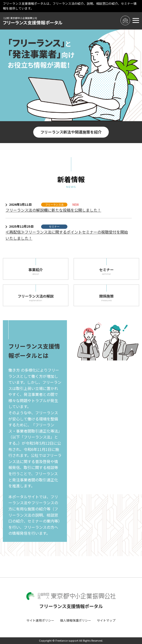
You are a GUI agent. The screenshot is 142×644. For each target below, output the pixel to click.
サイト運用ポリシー (40, 620)
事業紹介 (36, 271)
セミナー (106, 271)
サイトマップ (106, 620)
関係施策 (106, 298)
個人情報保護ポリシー (76, 620)
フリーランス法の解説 (36, 298)
